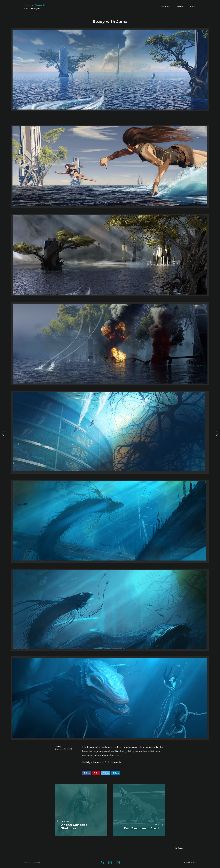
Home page (166, 7)
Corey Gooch (35, 5)
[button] (179, 848)
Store (193, 7)
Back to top (190, 862)
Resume (181, 7)
